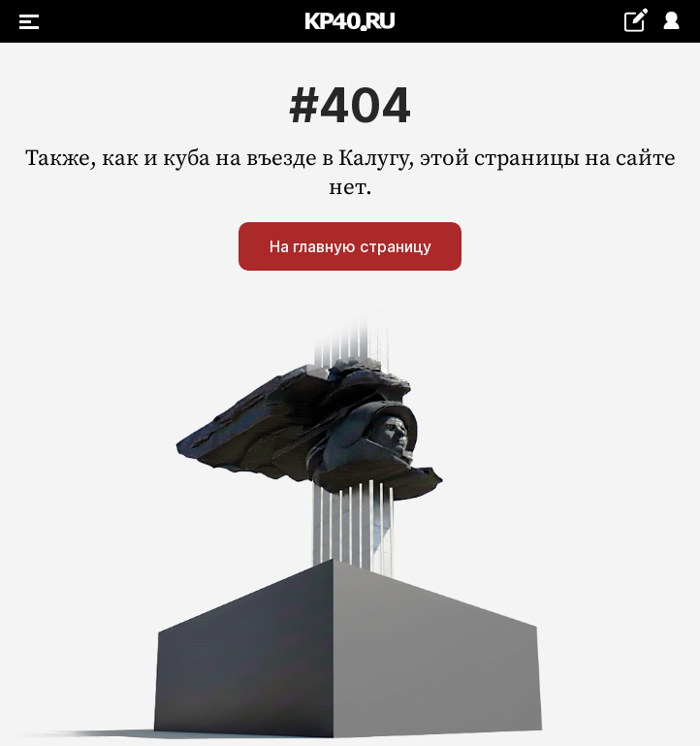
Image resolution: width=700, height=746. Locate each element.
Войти (670, 22)
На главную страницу (350, 246)
